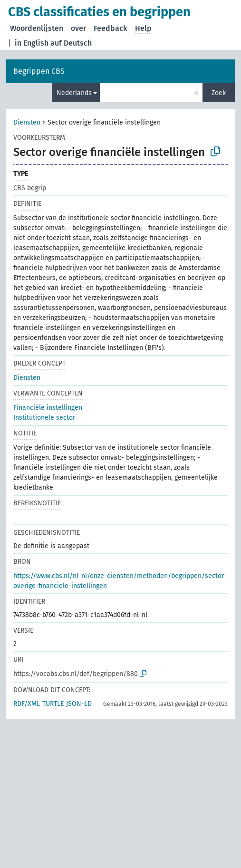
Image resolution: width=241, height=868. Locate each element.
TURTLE (53, 704)
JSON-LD (79, 704)
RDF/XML (27, 704)
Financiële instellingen (48, 408)
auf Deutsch (71, 43)
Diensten (27, 122)
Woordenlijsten (37, 28)
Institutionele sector (44, 418)
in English (32, 43)
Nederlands (74, 93)
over (78, 28)
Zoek (219, 93)
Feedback (111, 28)
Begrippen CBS (39, 71)
